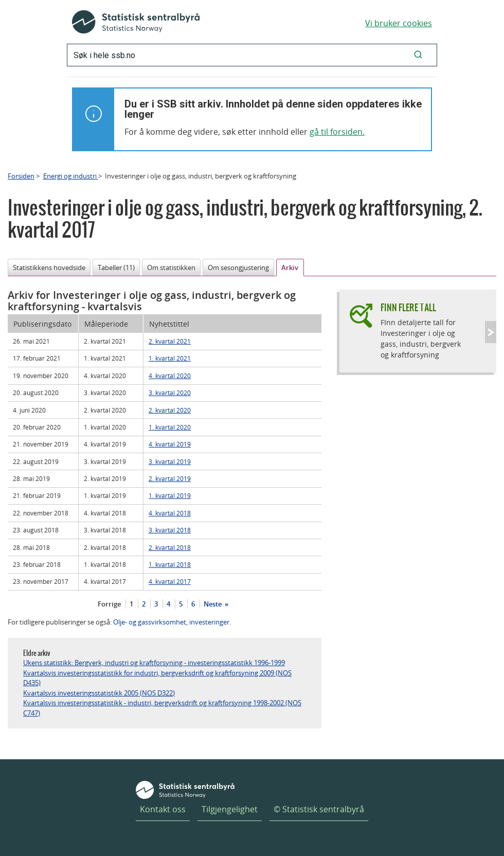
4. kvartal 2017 (170, 581)
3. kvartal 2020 (170, 393)
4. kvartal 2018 (170, 513)
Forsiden (21, 176)
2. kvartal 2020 (170, 410)
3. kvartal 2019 (170, 461)
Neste (213, 604)
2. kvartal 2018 (170, 547)
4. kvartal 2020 (170, 376)
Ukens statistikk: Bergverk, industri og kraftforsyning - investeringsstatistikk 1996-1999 (154, 663)
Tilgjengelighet (230, 809)
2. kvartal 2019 (170, 478)
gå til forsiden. (337, 132)
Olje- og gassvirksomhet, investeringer (171, 622)
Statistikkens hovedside (49, 267)
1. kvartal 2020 (170, 427)
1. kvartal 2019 (170, 495)
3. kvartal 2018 (170, 530)
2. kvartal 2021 (170, 341)
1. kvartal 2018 (170, 564)
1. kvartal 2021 (170, 358)
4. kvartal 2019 (170, 444)
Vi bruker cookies (399, 23)
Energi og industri (71, 176)
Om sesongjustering (238, 267)
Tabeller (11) (116, 267)
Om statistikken (171, 267)
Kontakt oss (163, 809)
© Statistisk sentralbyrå (319, 809)
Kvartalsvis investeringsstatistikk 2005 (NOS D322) (99, 693)
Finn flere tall (408, 307)
